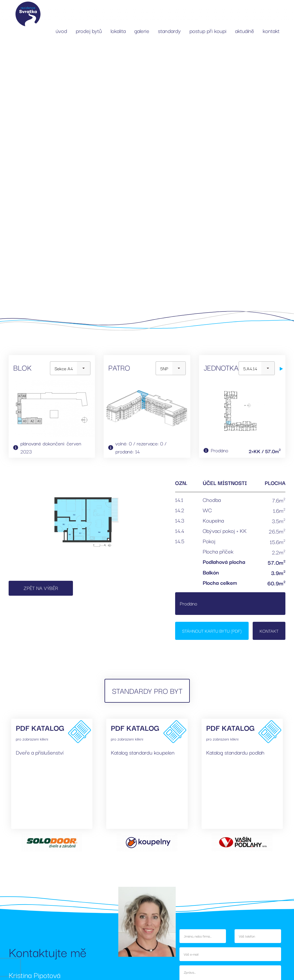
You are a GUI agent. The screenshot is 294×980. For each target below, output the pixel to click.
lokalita (118, 31)
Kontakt (269, 631)
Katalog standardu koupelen (143, 752)
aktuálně (245, 31)
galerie (142, 31)
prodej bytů (89, 31)
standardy (169, 31)
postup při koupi (208, 31)
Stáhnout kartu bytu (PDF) (212, 631)
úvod (61, 31)
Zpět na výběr (41, 588)
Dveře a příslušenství (40, 752)
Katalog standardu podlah (235, 752)
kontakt (271, 31)
